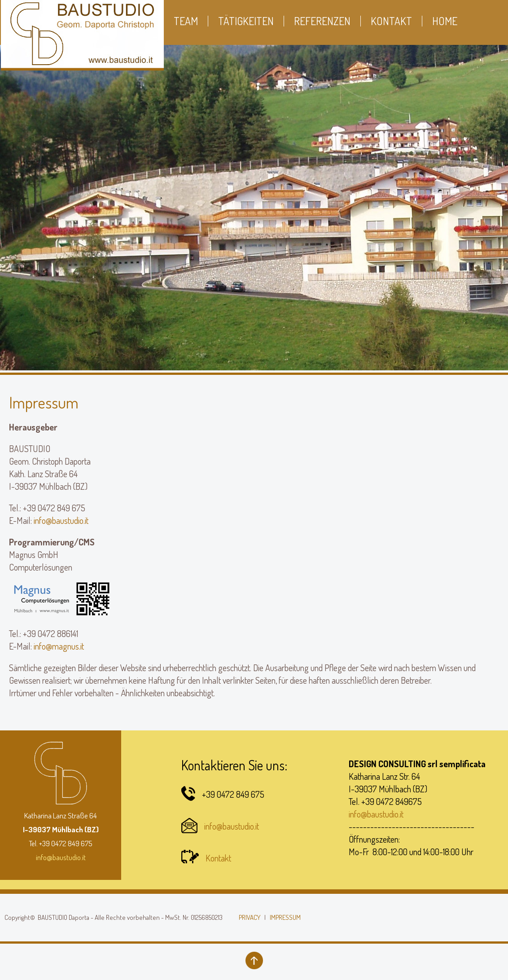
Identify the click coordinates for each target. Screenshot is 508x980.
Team (186, 21)
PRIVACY (250, 917)
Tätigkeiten (246, 21)
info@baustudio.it (61, 520)
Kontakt (218, 858)
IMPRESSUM (285, 917)
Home (445, 21)
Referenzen (322, 21)
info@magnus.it (59, 646)
